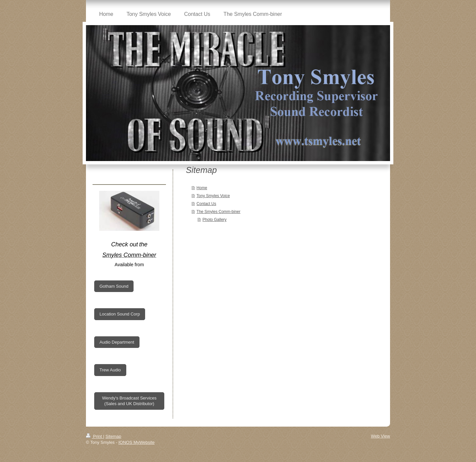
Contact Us (206, 204)
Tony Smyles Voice (213, 196)
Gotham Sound (114, 286)
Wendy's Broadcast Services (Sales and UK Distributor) (129, 401)
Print (95, 436)
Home (202, 188)
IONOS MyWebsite (137, 442)
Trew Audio (110, 370)
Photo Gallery (215, 220)
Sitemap (113, 436)
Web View (380, 436)
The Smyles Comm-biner (219, 212)
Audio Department (117, 342)
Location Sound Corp (120, 314)
